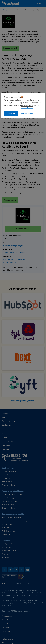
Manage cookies (27, 113)
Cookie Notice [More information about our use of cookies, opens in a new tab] (27, 108)
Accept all (11, 113)
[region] (23, 106)
